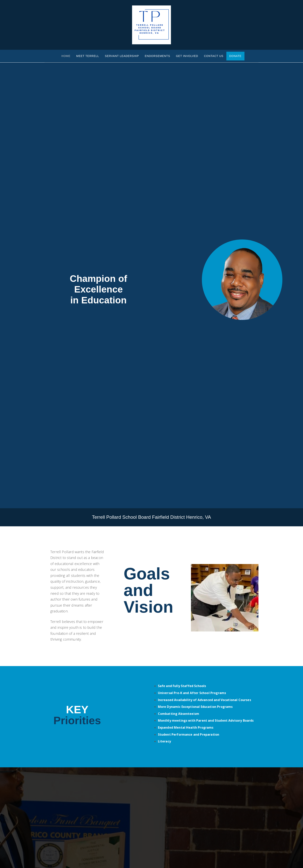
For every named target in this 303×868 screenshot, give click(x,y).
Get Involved (187, 56)
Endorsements (158, 56)
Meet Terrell (88, 56)
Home (66, 56)
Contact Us (214, 56)
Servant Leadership (122, 56)
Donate (235, 56)
